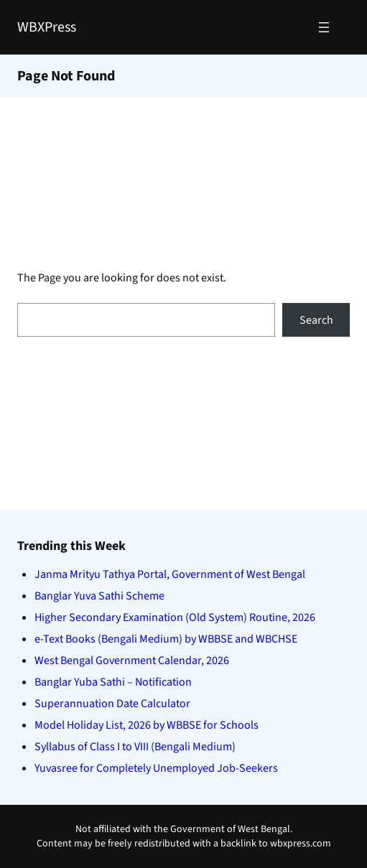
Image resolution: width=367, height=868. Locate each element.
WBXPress (47, 27)
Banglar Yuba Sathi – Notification (113, 682)
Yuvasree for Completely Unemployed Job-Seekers (156, 768)
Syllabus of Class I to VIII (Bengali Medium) (135, 747)
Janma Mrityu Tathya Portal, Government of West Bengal (170, 574)
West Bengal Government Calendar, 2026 (132, 661)
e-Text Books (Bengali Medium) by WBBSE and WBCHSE (166, 639)
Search (316, 320)
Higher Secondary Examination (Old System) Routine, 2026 (175, 617)
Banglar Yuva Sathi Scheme (99, 596)
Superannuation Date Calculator (112, 704)
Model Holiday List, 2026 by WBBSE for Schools (147, 725)
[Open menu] (324, 27)
